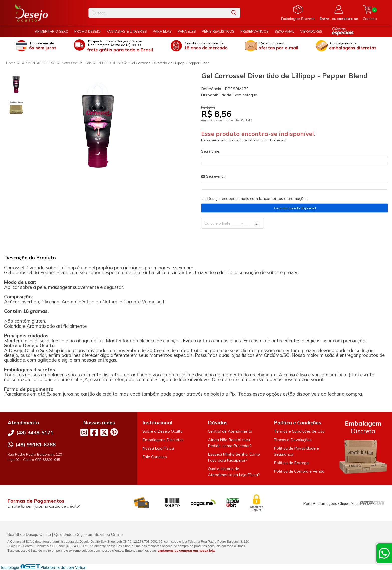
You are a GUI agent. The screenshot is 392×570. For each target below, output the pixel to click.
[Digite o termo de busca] (158, 13)
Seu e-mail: (214, 176)
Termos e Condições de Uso (299, 431)
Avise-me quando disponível (295, 208)
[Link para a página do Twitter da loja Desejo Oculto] (104, 432)
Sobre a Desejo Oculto (162, 431)
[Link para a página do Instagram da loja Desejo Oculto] (84, 432)
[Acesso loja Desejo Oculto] (339, 13)
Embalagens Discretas (163, 440)
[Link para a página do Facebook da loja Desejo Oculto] (94, 432)
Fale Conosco (155, 457)
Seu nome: (211, 151)
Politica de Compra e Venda (299, 471)
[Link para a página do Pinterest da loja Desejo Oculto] (114, 432)
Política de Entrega (291, 463)
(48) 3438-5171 (35, 432)
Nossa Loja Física (158, 448)
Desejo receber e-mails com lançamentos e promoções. (258, 198)
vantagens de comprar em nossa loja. (187, 551)
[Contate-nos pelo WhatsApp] (384, 553)
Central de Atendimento (230, 431)
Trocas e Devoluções (293, 440)
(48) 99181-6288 (36, 444)
